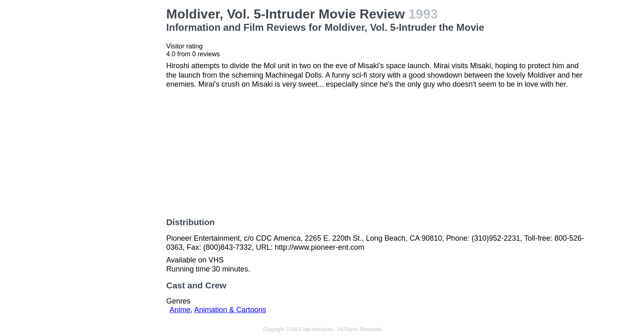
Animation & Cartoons (230, 310)
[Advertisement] (112, 130)
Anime (180, 310)
